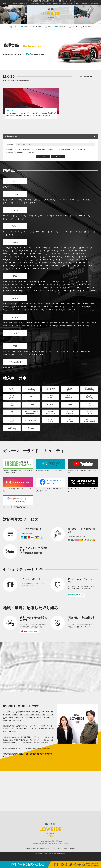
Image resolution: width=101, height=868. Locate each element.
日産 (12, 277)
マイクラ (22, 292)
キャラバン (77, 283)
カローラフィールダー (78, 255)
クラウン (17, 258)
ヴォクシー (64, 252)
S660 (69, 305)
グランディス (61, 354)
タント (44, 233)
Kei (60, 200)
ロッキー (12, 236)
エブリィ (21, 200)
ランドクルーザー (9, 270)
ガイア (39, 255)
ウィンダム (34, 252)
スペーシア (81, 200)
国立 (47, 715)
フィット (37, 311)
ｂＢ (31, 264)
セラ (26, 261)
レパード (79, 292)
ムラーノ (29, 292)
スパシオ (85, 258)
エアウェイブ (50, 305)
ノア (77, 261)
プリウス (79, 264)
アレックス (67, 249)
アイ (9, 354)
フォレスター (88, 217)
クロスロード (25, 308)
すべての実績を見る (86, 77)
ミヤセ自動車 (12, 364)
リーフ (57, 292)
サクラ (21, 286)
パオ (40, 289)
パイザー (66, 233)
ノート (35, 289)
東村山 (38, 718)
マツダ (12, 319)
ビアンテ (18, 327)
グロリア (15, 286)
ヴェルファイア (45, 252)
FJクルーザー (7, 255)
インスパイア (23, 305)
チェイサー (63, 261)
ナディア (71, 261)
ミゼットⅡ (87, 233)
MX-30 (5, 324)
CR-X (51, 308)
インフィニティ (23, 283)
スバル (12, 211)
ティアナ (6, 289)
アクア (16, 249)
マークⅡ (40, 267)
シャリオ (76, 354)
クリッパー (7, 286)
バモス (30, 311)
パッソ (19, 264)
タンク (55, 261)
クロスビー (53, 200)
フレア (33, 327)
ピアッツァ (7, 187)
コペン (26, 233)
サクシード (46, 258)
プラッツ (71, 264)
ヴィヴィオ (24, 217)
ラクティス (76, 267)
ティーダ (13, 289)
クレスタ (34, 258)
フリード (44, 311)
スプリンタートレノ (9, 261)
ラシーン (41, 292)
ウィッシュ (7, 252)
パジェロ (20, 357)
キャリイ (45, 200)
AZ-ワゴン (37, 324)
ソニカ (32, 233)
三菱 (12, 348)
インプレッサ (14, 217)
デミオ (11, 327)
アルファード (58, 249)
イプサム (81, 249)
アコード (6, 305)
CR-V (46, 308)
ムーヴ (5, 236)
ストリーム (7, 311)
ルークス (64, 292)
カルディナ (53, 255)
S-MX (58, 305)
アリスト (39, 249)
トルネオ (23, 311)
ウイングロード (34, 283)
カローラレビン (8, 258)
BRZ (80, 217)
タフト (38, 233)
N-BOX (79, 305)
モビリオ (62, 311)
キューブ (85, 283)
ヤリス (46, 267)
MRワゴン (28, 200)
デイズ (20, 289)
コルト (69, 354)
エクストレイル (46, 283)
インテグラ (33, 305)
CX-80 (68, 324)
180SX (93, 292)
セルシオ (38, 261)
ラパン (26, 203)
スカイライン (61, 286)
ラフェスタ (50, 292)
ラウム (69, 267)
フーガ (53, 289)
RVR (4, 354)
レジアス (34, 270)
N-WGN (92, 305)
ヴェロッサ (55, 252)
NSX (74, 305)
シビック (70, 308)
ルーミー (19, 270)
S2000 (63, 305)
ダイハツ (12, 227)
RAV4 (90, 267)
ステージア (71, 286)
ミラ (94, 233)
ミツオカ (12, 335)
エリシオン (7, 308)
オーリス (32, 255)
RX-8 (11, 324)
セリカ (32, 261)
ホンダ (12, 300)
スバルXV (59, 217)
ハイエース (83, 261)
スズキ (12, 195)
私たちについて (87, 27)
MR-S (15, 255)
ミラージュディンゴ (31, 357)
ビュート (6, 341)
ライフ (69, 311)
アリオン (31, 249)
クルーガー (26, 258)
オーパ (26, 255)
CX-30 (94, 324)
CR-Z (56, 308)
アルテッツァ (48, 249)
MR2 (20, 255)
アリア (14, 283)
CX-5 (84, 324)
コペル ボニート (8, 370)
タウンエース (47, 261)
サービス (25, 27)
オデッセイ (15, 308)
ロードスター (87, 327)
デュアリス (27, 289)
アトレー (6, 233)
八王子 (26, 718)
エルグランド (57, 283)
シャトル (78, 308)
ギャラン (52, 354)
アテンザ (29, 324)
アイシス (9, 249)
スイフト (73, 200)
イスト (75, 249)
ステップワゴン (87, 308)
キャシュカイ (67, 283)
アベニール (7, 283)
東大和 (8, 718)
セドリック (80, 286)
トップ (14, 27)
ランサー (41, 357)
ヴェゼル (41, 305)
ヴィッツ (15, 252)
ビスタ (54, 264)
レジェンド (76, 311)
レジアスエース (43, 270)
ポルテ (26, 267)
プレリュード (53, 311)
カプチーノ (37, 200)
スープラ (67, 258)
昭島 (43, 715)
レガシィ (12, 219)
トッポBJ (12, 357)
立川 (30, 715)
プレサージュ (91, 289)
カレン (60, 255)
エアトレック (43, 354)
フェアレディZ (61, 289)
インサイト (14, 305)
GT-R (33, 286)
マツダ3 (63, 327)
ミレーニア (77, 327)
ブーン (72, 233)
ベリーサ (49, 327)
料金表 (48, 27)
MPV (44, 324)
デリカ (5, 357)
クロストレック (43, 217)
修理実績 (37, 27)
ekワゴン (34, 354)
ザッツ (40, 308)
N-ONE (85, 305)
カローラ (67, 255)
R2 (8, 217)
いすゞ (12, 181)
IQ (4, 249)
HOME (28, 852)
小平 (48, 718)
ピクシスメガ (46, 264)
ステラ (52, 217)
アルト (5, 200)
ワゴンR (32, 203)
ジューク (45, 286)
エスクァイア (73, 252)
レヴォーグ (20, 219)
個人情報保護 (41, 852)
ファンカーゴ (63, 264)
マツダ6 (69, 327)
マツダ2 (56, 327)
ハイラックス (7, 264)
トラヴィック (73, 217)
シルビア (53, 286)
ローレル (86, 292)
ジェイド (63, 308)
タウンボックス (85, 354)
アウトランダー (17, 354)
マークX (32, 267)
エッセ (20, 233)
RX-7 (16, 324)
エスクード (13, 200)
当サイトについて (50, 852)
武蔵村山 (15, 718)
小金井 (32, 718)
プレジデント (7, 292)
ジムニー (65, 200)
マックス (79, 233)
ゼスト (14, 311)
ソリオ (88, 200)
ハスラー (12, 203)
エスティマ (83, 252)
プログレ (13, 267)
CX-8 (74, 324)
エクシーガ (33, 217)
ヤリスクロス (54, 267)
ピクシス (37, 264)
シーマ (38, 286)
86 (14, 264)
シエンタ (60, 258)
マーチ (15, 292)
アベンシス (23, 249)
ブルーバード (81, 289)
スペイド (20, 261)
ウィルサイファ (24, 252)
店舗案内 (73, 27)
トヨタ (12, 243)
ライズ (63, 267)
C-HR (53, 258)
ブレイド (86, 264)
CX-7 (79, 324)
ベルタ (20, 267)
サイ (40, 258)
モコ (35, 292)
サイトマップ (65, 852)
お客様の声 (60, 27)
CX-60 (5, 327)
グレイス (34, 308)
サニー (27, 286)
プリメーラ (71, 289)
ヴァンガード (90, 249)
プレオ (5, 219)
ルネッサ (71, 292)
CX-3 (89, 324)
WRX (65, 217)
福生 (44, 718)
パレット (19, 203)
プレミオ (6, 267)
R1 (4, 217)
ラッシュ (84, 267)
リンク (58, 852)
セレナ (87, 286)
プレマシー (41, 327)
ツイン (5, 203)
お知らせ (34, 852)
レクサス (26, 270)
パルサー (46, 289)
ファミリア (26, 327)
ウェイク (13, 233)
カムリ (45, 255)
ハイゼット (57, 233)
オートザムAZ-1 (52, 324)
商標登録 (72, 852)
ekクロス (27, 354)
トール (50, 233)
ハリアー (25, 264)
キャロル (62, 324)
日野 (21, 718)
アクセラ (22, 324)
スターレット (76, 258)
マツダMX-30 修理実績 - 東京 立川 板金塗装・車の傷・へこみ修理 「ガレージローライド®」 (50, 1)
